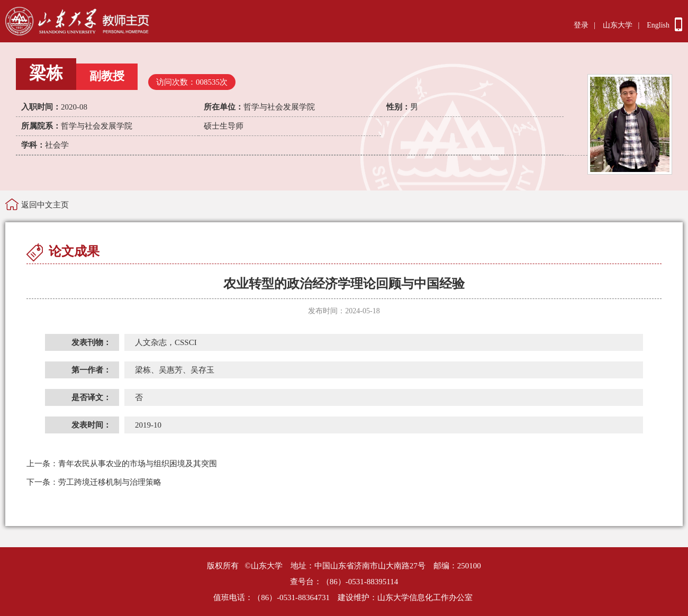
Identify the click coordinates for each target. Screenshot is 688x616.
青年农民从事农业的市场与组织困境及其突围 (122, 464)
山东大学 (618, 25)
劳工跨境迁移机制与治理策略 (94, 482)
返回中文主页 (45, 205)
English (658, 25)
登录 (581, 25)
